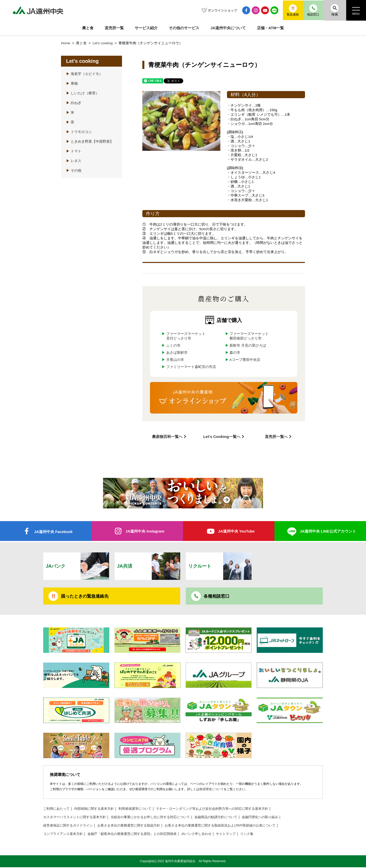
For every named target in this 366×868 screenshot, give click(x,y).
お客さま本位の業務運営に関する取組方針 (135, 826)
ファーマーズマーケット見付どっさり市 (186, 336)
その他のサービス (184, 28)
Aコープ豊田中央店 (245, 360)
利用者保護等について (141, 809)
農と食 (88, 28)
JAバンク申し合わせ (207, 835)
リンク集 (261, 835)
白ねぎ (74, 103)
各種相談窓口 (217, 596)
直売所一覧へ (276, 436)
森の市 (235, 353)
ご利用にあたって (57, 809)
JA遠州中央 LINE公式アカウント (328, 531)
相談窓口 (309, 10)
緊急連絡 (286, 10)
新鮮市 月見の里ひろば (248, 345)
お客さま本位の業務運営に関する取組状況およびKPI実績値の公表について (233, 826)
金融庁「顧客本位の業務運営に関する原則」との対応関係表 (139, 835)
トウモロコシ (79, 132)
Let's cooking (103, 43)
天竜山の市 (175, 360)
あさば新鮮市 (177, 353)
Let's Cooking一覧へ (222, 436)
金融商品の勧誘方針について (228, 818)
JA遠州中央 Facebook (53, 531)
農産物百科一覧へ (167, 436)
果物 (72, 84)
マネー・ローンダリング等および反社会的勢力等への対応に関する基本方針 (224, 809)
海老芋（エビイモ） (84, 74)
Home (66, 43)
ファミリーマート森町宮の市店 (191, 367)
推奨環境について (211, 790)
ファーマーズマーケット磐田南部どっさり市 (249, 336)
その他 (74, 171)
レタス (74, 161)
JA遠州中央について (228, 28)
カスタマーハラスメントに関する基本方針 (77, 818)
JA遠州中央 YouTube (236, 531)
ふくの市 (173, 345)
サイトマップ (239, 835)
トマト (74, 151)
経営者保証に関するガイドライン (70, 826)
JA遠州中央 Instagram (145, 531)
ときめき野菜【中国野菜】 (90, 142)
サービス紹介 (146, 28)
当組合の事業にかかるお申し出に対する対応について (158, 818)
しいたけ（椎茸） (83, 93)
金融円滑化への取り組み (276, 818)
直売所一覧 (114, 28)
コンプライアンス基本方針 (65, 835)
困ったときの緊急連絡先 (86, 596)
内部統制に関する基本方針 (98, 809)
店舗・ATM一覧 (270, 28)
